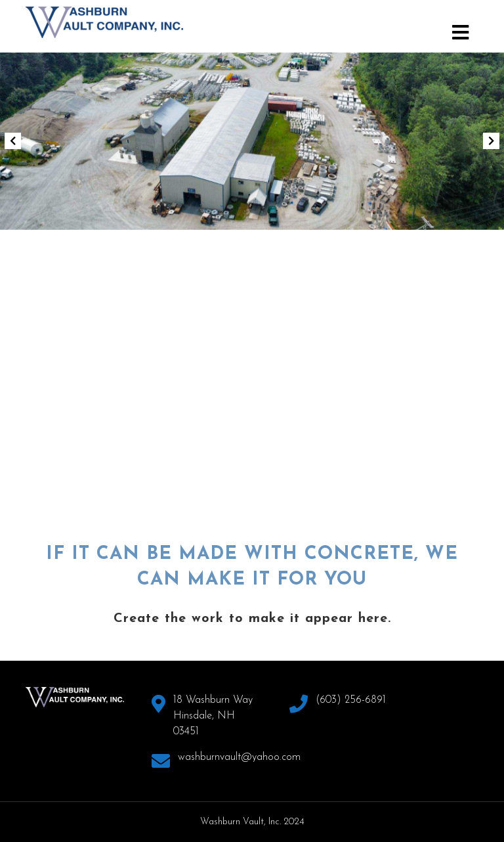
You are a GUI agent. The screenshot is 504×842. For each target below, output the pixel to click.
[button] (12, 141)
